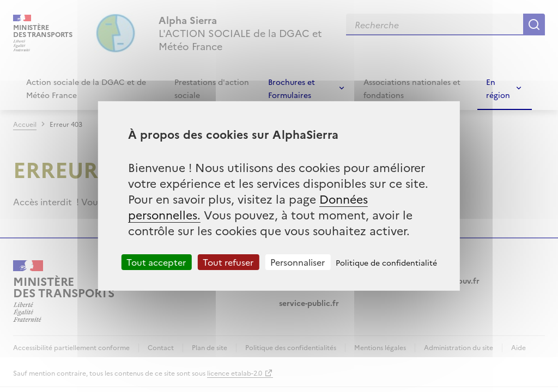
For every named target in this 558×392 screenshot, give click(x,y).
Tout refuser (228, 262)
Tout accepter (156, 262)
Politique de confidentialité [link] (386, 262)
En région (498, 88)
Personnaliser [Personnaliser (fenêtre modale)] (298, 262)
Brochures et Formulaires (292, 88)
